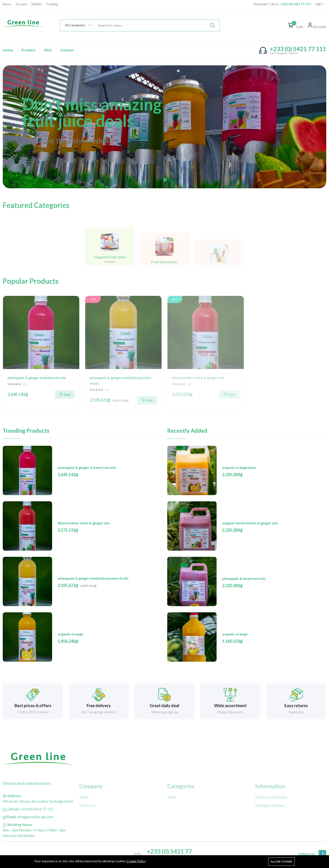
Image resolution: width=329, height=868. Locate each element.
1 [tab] (165, 180)
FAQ (48, 50)
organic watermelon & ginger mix (250, 523)
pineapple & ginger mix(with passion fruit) (93, 578)
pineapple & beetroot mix (244, 578)
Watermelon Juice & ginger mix (84, 523)
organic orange (70, 634)
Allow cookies (281, 861)
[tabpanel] (164, 127)
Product (28, 50)
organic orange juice (239, 467)
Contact (67, 50)
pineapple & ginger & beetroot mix (37, 378)
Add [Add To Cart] (65, 394)
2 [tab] (170, 180)
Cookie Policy (136, 861)
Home (8, 50)
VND (320, 4)
